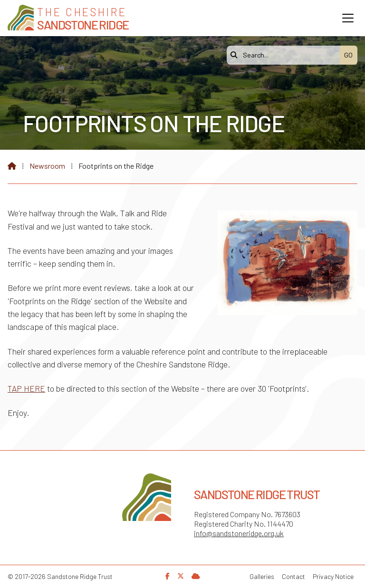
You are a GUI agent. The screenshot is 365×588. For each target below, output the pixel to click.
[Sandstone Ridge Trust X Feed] (181, 576)
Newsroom (47, 166)
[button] (348, 18)
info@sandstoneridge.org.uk (239, 533)
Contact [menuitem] (293, 576)
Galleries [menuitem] (262, 576)
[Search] (286, 55)
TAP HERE (26, 388)
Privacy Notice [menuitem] (333, 576)
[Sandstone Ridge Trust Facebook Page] (168, 576)
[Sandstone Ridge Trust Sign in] (196, 576)
